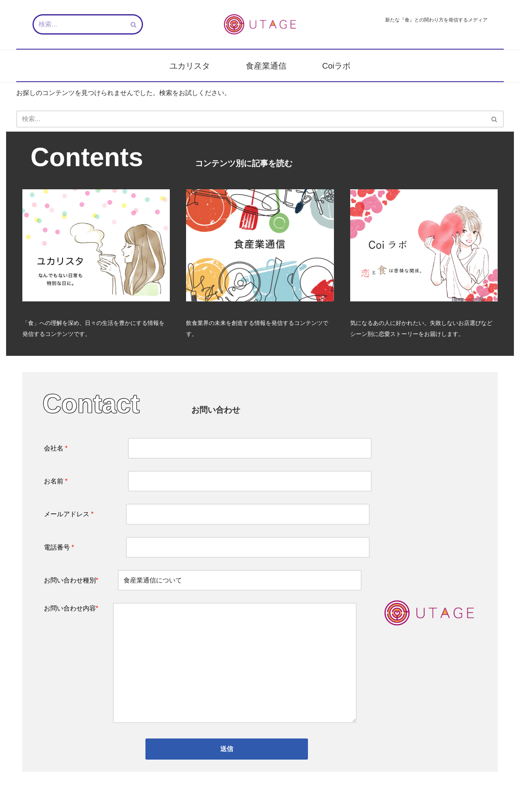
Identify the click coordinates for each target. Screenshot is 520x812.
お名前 (208, 481)
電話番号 (207, 547)
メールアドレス (207, 514)
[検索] (79, 24)
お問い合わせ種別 (203, 580)
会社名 (208, 448)
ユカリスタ (190, 66)
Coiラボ (336, 66)
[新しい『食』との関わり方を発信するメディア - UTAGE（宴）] (260, 24)
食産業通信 (266, 66)
